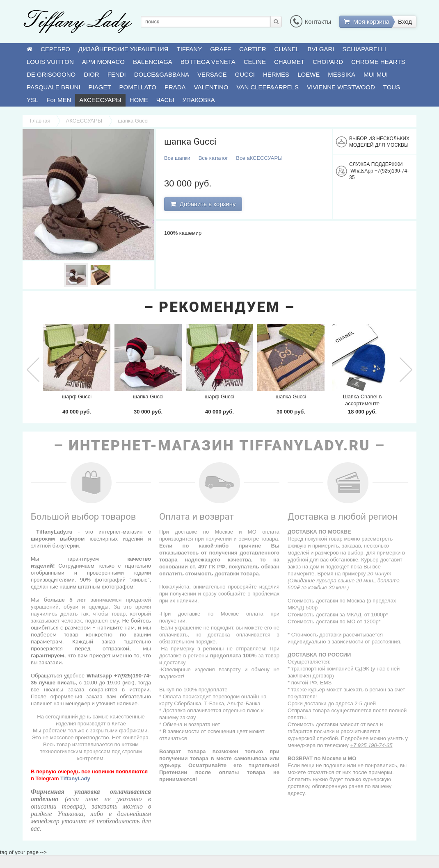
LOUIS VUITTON (50, 62)
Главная (40, 121)
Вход (405, 22)
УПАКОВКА (199, 100)
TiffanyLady (75, 778)
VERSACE (212, 74)
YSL (32, 100)
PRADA (175, 87)
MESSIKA (342, 74)
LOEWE (309, 74)
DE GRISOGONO (51, 74)
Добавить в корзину (203, 204)
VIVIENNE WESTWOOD (341, 87)
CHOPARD (328, 62)
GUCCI (245, 74)
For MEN (59, 100)
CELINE (255, 62)
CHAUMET (289, 62)
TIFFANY (190, 49)
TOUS (392, 87)
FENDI (117, 74)
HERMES (276, 74)
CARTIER (253, 49)
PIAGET (100, 87)
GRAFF (221, 49)
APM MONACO (103, 62)
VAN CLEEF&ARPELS (268, 87)
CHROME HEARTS (378, 62)
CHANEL (287, 49)
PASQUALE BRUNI (54, 87)
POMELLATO (138, 87)
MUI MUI (376, 74)
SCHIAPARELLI (364, 49)
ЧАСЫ (165, 100)
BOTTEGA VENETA (208, 62)
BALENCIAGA (153, 62)
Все (177, 158)
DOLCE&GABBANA (162, 74)
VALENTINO (211, 87)
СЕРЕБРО (55, 49)
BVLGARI (321, 49)
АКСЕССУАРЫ (100, 100)
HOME (139, 100)
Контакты (311, 22)
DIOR (91, 74)
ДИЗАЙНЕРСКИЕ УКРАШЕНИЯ (123, 49)
